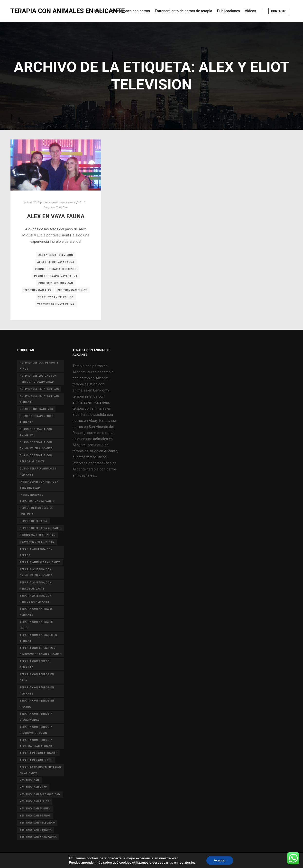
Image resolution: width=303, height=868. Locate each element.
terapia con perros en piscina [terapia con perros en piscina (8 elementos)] (37, 704)
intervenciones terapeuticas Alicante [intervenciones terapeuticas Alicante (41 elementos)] (37, 498)
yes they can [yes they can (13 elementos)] (29, 780)
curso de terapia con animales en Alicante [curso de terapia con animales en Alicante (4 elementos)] (36, 445)
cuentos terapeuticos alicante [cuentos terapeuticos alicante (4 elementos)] (37, 419)
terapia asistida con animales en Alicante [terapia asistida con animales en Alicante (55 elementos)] (36, 573)
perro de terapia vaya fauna (56, 276)
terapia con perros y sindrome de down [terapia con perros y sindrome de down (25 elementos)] (36, 730)
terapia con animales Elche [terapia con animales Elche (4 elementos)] (36, 625)
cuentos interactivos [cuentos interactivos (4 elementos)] (36, 409)
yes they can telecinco (56, 297)
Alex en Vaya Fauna (56, 216)
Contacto (279, 11)
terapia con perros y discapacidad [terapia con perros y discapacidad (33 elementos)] (36, 717)
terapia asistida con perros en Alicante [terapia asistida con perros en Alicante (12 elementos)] (36, 599)
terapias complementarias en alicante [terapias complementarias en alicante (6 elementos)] (40, 770)
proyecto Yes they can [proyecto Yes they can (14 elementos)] (37, 542)
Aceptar (223, 860)
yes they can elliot (72, 290)
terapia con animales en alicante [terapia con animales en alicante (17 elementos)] (38, 638)
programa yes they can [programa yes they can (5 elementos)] (38, 535)
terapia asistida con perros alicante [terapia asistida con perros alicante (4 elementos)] (36, 586)
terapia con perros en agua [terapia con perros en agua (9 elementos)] (37, 677)
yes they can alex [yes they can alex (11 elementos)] (33, 787)
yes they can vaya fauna (56, 304)
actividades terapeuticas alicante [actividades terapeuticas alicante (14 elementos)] (39, 399)
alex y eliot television (56, 255)
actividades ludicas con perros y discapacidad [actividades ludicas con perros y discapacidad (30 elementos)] (38, 379)
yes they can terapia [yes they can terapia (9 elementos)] (36, 830)
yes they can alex (38, 290)
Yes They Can (59, 207)
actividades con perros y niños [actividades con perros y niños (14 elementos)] (39, 366)
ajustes (193, 863)
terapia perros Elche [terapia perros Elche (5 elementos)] (36, 760)
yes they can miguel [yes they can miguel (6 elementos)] (35, 809)
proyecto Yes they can (56, 283)
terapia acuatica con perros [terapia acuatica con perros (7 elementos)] (36, 552)
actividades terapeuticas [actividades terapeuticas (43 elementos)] (39, 389)
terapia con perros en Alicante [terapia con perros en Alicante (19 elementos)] (37, 691)
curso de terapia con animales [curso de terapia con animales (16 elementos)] (36, 432)
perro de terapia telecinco (56, 269)
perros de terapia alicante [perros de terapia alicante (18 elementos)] (41, 528)
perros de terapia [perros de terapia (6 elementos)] (33, 521)
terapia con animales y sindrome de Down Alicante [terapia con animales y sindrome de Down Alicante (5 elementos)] (41, 651)
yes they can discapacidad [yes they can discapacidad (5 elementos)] (40, 794)
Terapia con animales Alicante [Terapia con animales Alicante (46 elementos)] (36, 612)
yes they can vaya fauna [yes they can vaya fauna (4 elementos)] (38, 837)
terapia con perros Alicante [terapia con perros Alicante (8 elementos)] (35, 664)
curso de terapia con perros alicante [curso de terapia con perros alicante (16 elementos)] (36, 459)
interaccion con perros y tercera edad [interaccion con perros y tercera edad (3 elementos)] (39, 485)
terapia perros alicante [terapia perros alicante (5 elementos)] (38, 753)
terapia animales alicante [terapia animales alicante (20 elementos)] (40, 562)
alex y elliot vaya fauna (56, 262)
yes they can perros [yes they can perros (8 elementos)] (35, 816)
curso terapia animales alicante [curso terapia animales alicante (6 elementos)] (38, 472)
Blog (47, 207)
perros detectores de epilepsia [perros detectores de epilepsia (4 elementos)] (36, 511)
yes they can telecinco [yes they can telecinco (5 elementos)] (37, 823)
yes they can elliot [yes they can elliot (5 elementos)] (35, 802)
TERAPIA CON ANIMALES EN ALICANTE (35, 11)
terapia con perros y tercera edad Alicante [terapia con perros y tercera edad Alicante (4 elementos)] (37, 743)
